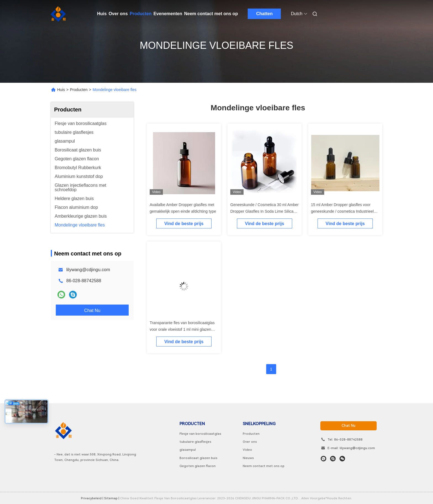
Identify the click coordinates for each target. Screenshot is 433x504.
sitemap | (112, 498)
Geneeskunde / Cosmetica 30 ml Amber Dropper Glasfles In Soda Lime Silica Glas (264, 211)
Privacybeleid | (92, 498)
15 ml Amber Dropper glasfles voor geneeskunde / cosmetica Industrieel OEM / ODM (342, 211)
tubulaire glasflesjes (195, 442)
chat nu (348, 426)
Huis (102, 14)
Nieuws (248, 458)
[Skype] (333, 459)
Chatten (265, 14)
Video (247, 450)
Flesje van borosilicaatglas (200, 434)
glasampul (188, 450)
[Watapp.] (324, 459)
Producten (141, 14)
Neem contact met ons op (211, 14)
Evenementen (168, 14)
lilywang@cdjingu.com (88, 270)
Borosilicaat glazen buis (198, 458)
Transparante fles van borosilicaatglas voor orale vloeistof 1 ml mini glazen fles (182, 329)
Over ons (118, 14)
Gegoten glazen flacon (198, 466)
